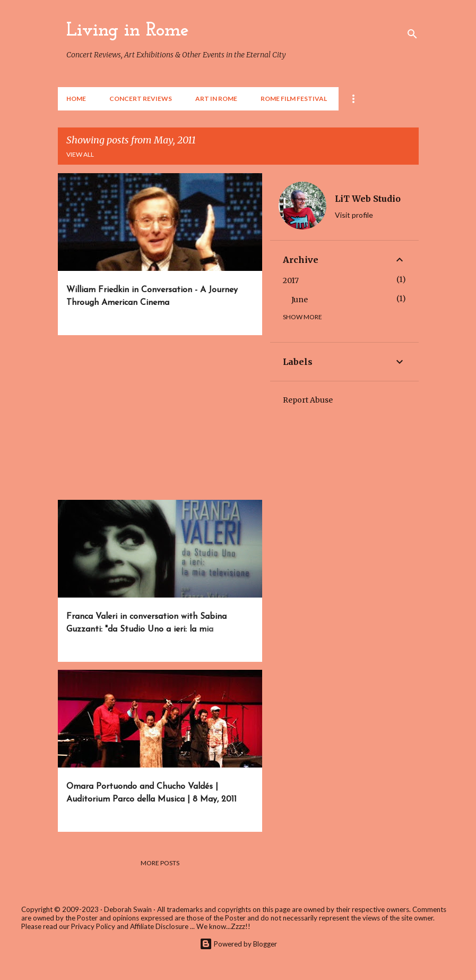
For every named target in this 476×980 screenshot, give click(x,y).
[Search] (412, 34)
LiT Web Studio (368, 199)
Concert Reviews (141, 99)
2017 (291, 280)
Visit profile (354, 215)
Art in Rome (216, 99)
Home (76, 99)
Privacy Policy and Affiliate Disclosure (130, 926)
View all (80, 154)
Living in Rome (128, 31)
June (300, 300)
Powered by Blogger (238, 944)
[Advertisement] (156, 417)
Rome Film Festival (294, 99)
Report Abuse (308, 400)
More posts (160, 863)
